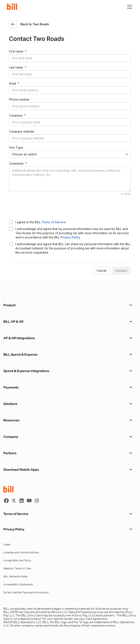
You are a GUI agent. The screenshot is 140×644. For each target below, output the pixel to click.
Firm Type (16, 147)
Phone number (19, 99)
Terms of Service (54, 222)
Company (16, 115)
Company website (22, 131)
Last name (16, 67)
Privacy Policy (70, 237)
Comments (16, 163)
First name (16, 51)
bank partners (105, 615)
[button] (129, 7)
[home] (14, 7)
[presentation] (41, 208)
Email (13, 83)
